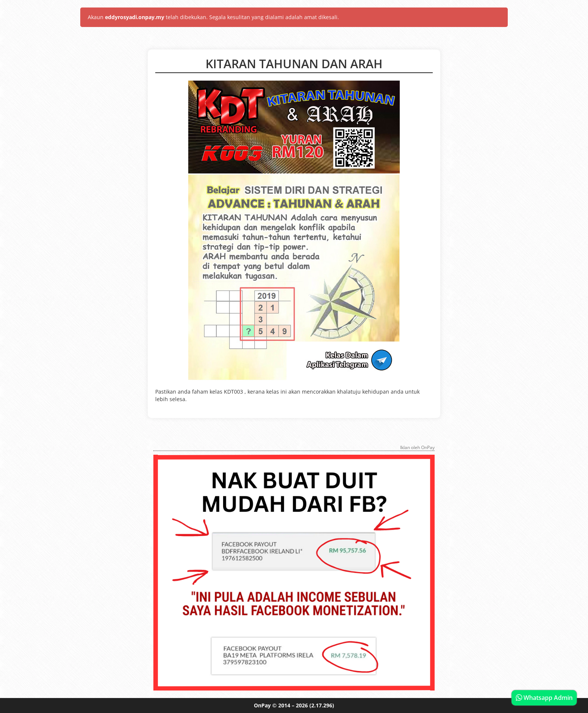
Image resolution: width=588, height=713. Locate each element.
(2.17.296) (322, 705)
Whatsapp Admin (544, 698)
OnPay (262, 705)
